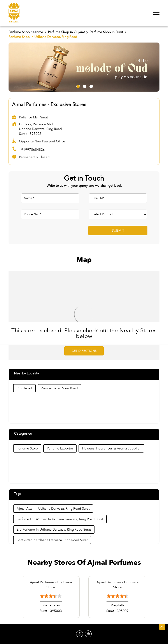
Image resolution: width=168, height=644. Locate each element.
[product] (118, 214)
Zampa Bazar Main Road (59, 388)
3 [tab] (91, 86)
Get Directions (84, 351)
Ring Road (24, 388)
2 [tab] (84, 86)
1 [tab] (77, 86)
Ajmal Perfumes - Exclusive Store (51, 585)
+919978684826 (32, 150)
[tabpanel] (84, 67)
